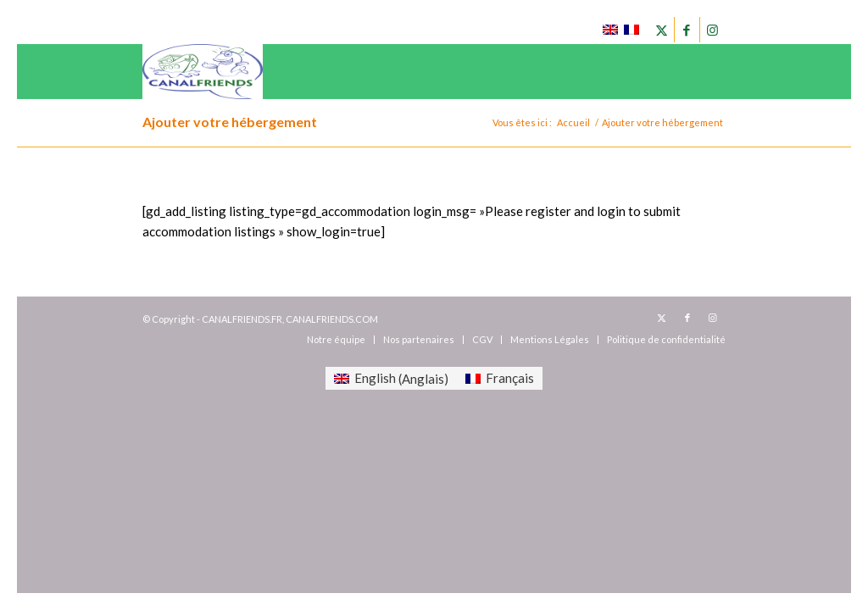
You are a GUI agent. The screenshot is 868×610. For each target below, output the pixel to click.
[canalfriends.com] (203, 72)
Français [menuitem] (510, 378)
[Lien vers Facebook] (687, 30)
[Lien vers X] (662, 30)
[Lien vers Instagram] (713, 30)
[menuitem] (336, 340)
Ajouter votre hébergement (230, 122)
